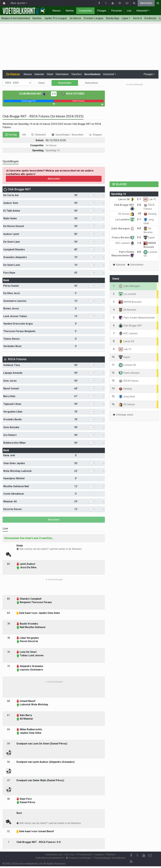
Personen (117, 11)
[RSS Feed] (131, 862)
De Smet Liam (12, 242)
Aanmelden (146, 3)
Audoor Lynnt (11, 234)
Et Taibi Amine (12, 211)
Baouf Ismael (11, 388)
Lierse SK (126, 199)
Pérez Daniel (11, 286)
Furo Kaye (9, 273)
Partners (111, 855)
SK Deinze (126, 214)
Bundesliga (112, 18)
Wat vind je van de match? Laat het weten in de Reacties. (50, 823)
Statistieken (62, 74)
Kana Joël (9, 455)
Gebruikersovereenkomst (50, 858)
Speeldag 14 (53, 150)
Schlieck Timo (12, 365)
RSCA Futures (73, 94)
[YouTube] (144, 855)
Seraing (150, 214)
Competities (85, 11)
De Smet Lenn (12, 265)
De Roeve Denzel (14, 226)
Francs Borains (123, 238)
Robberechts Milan (14, 443)
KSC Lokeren (125, 243)
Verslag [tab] (11, 135)
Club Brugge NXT (33, 94)
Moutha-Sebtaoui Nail (16, 486)
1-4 (139, 243)
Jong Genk (127, 397)
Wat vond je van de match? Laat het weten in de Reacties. (51, 549)
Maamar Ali (10, 501)
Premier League (94, 18)
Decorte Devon (12, 509)
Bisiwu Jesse (11, 309)
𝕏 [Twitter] (137, 855)
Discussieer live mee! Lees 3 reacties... (29, 538)
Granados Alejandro (15, 257)
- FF (139, 214)
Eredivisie (150, 18)
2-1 (139, 199)
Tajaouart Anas (12, 404)
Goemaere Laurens (15, 301)
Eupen (149, 238)
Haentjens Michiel (14, 478)
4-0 (139, 228)
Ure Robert (10, 435)
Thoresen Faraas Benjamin (19, 331)
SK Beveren (127, 310)
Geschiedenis (92, 74)
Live (129, 11)
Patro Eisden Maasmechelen (137, 318)
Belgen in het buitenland (16, 18)
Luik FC (150, 199)
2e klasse (75, 18)
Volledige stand (124, 415)
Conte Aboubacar (14, 494)
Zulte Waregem (123, 229)
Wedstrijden (65, 83)
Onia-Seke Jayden (14, 463)
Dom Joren (10, 381)
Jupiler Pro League (56, 18)
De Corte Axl (11, 195)
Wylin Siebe (10, 218)
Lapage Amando (13, 373)
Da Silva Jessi (12, 293)
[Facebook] (131, 855)
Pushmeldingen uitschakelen (110, 858)
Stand (50, 74)
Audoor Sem (11, 203)
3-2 (139, 237)
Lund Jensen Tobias (15, 316)
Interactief (142, 11)
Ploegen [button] (148, 74)
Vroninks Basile (12, 419)
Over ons (69, 855)
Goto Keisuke (11, 427)
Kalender (39, 74)
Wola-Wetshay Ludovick (17, 471)
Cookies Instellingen (79, 858)
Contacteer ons (54, 855)
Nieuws (57, 11)
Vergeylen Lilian (13, 412)
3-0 (54, 94)
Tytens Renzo (11, 339)
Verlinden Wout (12, 346)
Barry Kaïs (9, 396)
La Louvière (125, 220)
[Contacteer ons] (150, 855)
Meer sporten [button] (18, 3)
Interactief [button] (109, 74)
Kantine (70, 11)
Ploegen (102, 11)
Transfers (76, 74)
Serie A (137, 18)
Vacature (99, 855)
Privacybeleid (84, 855)
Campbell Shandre (14, 249)
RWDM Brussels (130, 302)
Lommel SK (127, 365)
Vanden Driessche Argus (18, 324)
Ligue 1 (126, 18)
